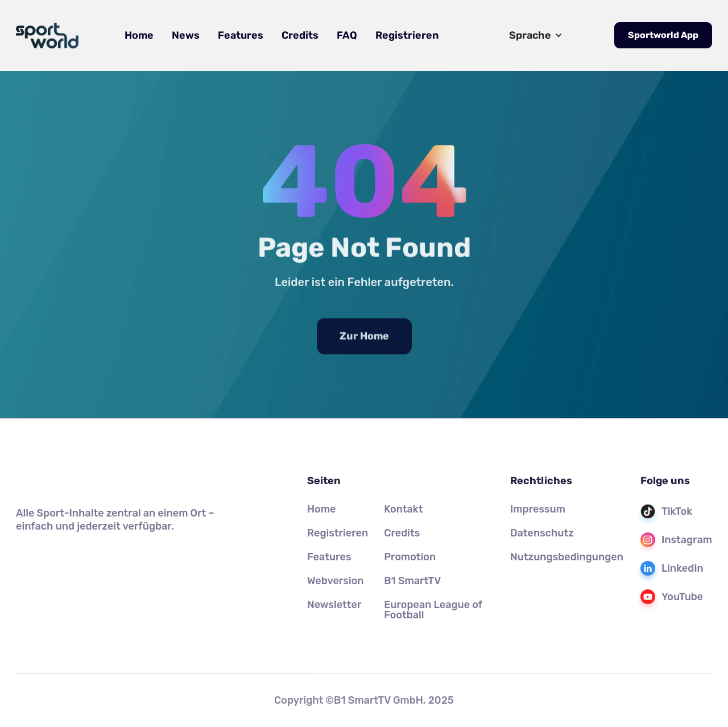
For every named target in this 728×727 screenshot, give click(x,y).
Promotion (410, 557)
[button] (536, 36)
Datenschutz (542, 533)
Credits (300, 35)
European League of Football (433, 610)
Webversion (336, 581)
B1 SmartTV (412, 581)
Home (139, 35)
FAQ (347, 35)
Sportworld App (663, 35)
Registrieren (407, 35)
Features (241, 35)
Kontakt (403, 509)
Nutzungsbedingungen (567, 557)
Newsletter (334, 605)
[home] (47, 36)
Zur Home (364, 352)
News (186, 35)
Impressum (538, 509)
